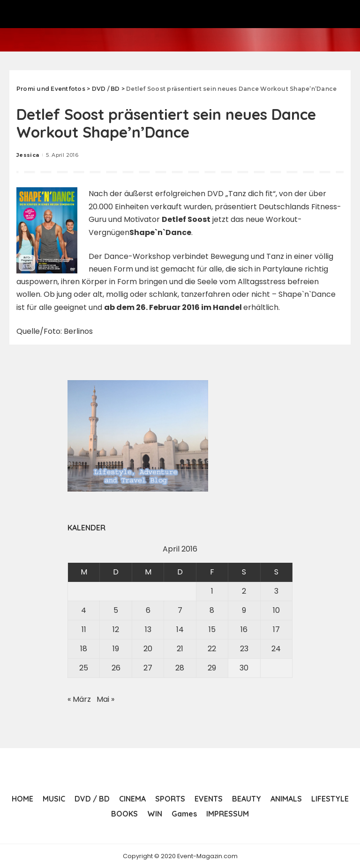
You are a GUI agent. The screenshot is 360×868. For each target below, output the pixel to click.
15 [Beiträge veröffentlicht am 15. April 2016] (212, 629)
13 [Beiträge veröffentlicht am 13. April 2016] (148, 629)
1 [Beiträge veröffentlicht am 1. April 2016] (212, 591)
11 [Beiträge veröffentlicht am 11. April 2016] (84, 629)
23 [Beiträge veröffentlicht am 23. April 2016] (244, 649)
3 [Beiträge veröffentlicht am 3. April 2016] (276, 591)
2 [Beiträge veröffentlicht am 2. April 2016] (244, 591)
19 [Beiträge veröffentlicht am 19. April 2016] (116, 649)
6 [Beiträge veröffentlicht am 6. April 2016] (148, 610)
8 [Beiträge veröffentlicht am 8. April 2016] (212, 610)
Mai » (105, 699)
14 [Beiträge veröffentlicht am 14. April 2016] (180, 629)
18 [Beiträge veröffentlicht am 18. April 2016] (84, 649)
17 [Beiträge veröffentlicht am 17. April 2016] (276, 629)
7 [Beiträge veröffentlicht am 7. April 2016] (180, 610)
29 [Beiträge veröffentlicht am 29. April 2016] (212, 668)
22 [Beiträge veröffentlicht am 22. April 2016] (212, 649)
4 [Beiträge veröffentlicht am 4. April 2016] (84, 610)
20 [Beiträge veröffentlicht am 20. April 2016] (148, 649)
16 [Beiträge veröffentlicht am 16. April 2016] (244, 629)
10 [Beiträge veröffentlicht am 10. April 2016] (276, 610)
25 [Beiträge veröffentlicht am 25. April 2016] (84, 668)
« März (79, 699)
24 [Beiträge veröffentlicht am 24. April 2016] (276, 649)
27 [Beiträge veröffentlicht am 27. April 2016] (148, 668)
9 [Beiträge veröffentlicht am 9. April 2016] (244, 610)
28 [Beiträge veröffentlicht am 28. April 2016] (180, 668)
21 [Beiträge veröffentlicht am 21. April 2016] (180, 649)
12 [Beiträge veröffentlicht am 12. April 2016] (116, 629)
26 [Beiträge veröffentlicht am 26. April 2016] (116, 668)
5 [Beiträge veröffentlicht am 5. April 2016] (116, 610)
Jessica (28, 155)
